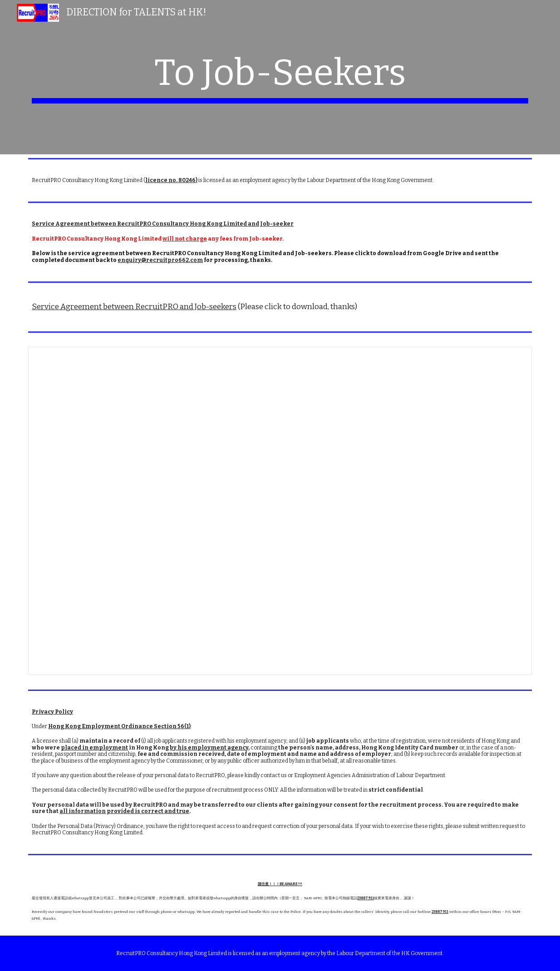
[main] (280, 77)
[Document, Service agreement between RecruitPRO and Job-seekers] (280, 511)
